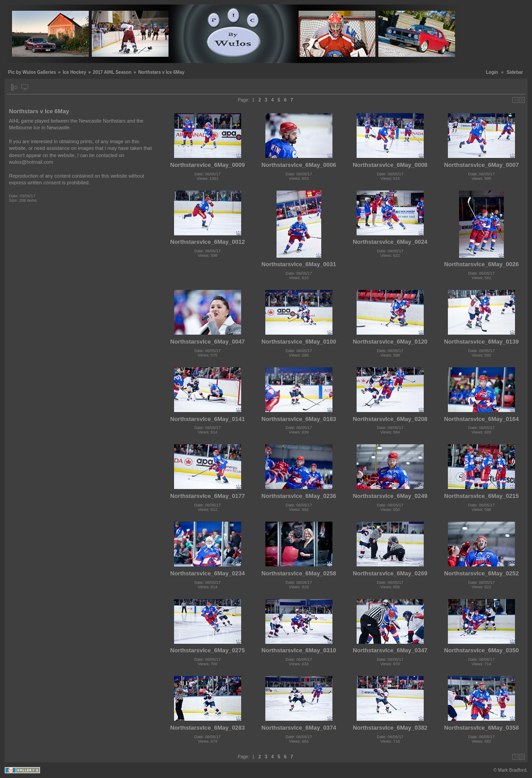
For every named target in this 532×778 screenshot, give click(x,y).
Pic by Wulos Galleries (32, 72)
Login (492, 72)
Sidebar (515, 72)
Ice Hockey (74, 72)
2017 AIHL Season (112, 72)
